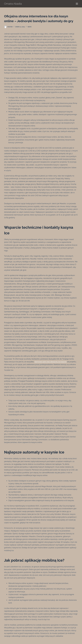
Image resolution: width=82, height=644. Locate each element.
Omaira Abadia (13, 4)
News (29, 27)
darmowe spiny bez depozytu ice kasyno (51, 362)
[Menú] (77, 4)
